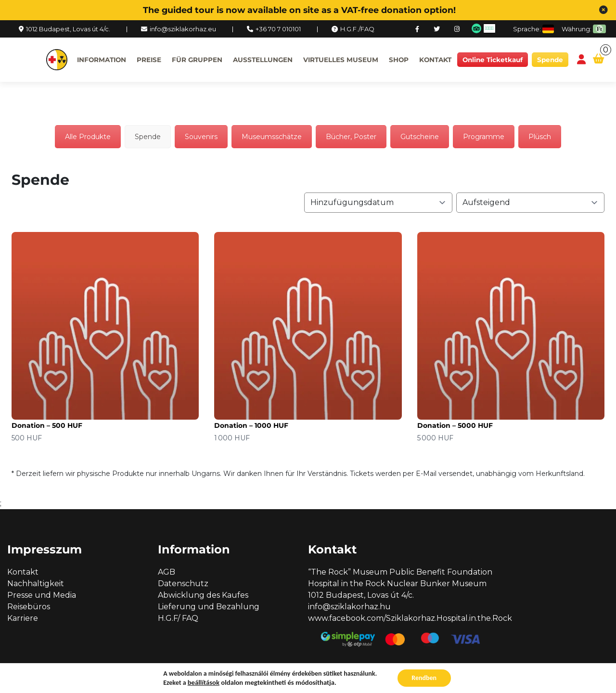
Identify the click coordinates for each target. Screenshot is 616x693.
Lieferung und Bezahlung (209, 607)
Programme (484, 137)
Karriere (23, 618)
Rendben (424, 678)
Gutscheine (420, 137)
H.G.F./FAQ (357, 29)
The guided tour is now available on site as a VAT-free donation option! (299, 10)
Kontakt (435, 60)
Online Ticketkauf (493, 60)
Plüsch (540, 137)
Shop (399, 60)
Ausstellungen (263, 60)
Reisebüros (29, 607)
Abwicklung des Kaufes (203, 595)
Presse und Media (42, 595)
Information (102, 60)
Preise (149, 60)
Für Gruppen (197, 60)
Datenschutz (183, 584)
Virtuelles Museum (341, 60)
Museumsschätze (272, 137)
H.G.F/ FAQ (178, 618)
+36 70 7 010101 (278, 29)
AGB (167, 572)
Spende (550, 60)
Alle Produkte (88, 137)
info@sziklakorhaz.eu (183, 29)
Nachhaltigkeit (36, 584)
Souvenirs (201, 137)
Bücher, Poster (351, 137)
